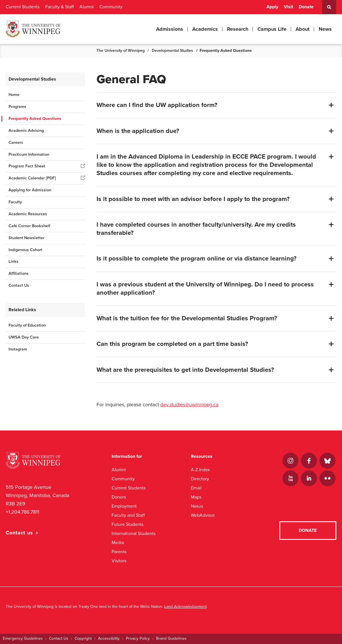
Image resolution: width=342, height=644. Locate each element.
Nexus (197, 506)
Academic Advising (26, 131)
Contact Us (19, 285)
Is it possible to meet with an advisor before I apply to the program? (193, 199)
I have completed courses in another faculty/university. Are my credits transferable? (196, 229)
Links (14, 262)
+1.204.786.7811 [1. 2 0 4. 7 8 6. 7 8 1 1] (22, 512)
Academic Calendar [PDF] (32, 178)
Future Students (128, 524)
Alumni (87, 7)
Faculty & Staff (60, 7)
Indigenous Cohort (25, 250)
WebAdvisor (203, 515)
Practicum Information (29, 154)
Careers (16, 142)
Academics (205, 29)
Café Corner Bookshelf (29, 226)
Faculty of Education (27, 325)
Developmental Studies (172, 51)
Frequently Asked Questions (35, 119)
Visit (288, 7)
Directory (200, 479)
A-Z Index (200, 470)
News (325, 29)
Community (111, 7)
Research (238, 29)
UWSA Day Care (24, 337)
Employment (124, 506)
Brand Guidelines (171, 638)
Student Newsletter (26, 238)
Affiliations (19, 273)
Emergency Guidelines (23, 638)
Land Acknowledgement (186, 607)
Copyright (83, 638)
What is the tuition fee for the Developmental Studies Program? (187, 318)
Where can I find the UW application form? (157, 105)
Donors (119, 497)
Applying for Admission (30, 190)
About (303, 29)
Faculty (15, 202)
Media (118, 543)
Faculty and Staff (128, 515)
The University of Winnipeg (121, 51)
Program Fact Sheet (27, 166)
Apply (272, 7)
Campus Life (272, 29)
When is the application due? (138, 131)
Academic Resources (28, 214)
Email (196, 488)
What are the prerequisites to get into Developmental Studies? (185, 370)
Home (14, 95)
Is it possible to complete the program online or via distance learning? (196, 259)
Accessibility (109, 638)
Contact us (19, 533)
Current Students (23, 7)
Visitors (119, 561)
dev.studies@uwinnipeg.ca (189, 405)
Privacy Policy (138, 638)
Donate (306, 7)
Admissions (170, 29)
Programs (17, 107)
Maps (196, 497)
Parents (119, 552)
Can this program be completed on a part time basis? (172, 344)
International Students (134, 533)
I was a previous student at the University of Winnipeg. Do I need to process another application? (205, 289)
